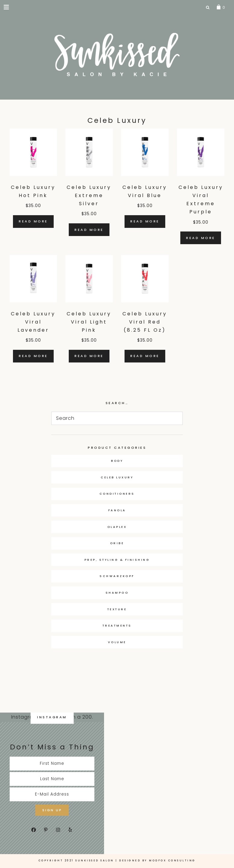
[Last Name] (52, 779)
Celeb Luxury (117, 477)
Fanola (117, 510)
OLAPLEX (117, 527)
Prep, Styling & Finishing (117, 560)
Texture (117, 609)
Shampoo (117, 593)
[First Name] (52, 764)
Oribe (117, 543)
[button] (7, 7)
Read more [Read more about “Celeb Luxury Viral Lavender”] (33, 356)
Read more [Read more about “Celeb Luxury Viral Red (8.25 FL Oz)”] (145, 356)
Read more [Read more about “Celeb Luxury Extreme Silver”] (89, 230)
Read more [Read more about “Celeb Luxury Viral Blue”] (145, 221)
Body (117, 461)
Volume (117, 642)
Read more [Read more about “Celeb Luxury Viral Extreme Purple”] (201, 238)
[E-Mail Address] (52, 794)
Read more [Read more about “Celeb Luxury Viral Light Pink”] (89, 356)
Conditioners (117, 494)
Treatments (117, 625)
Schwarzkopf (117, 576)
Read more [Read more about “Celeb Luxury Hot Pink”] (33, 221)
